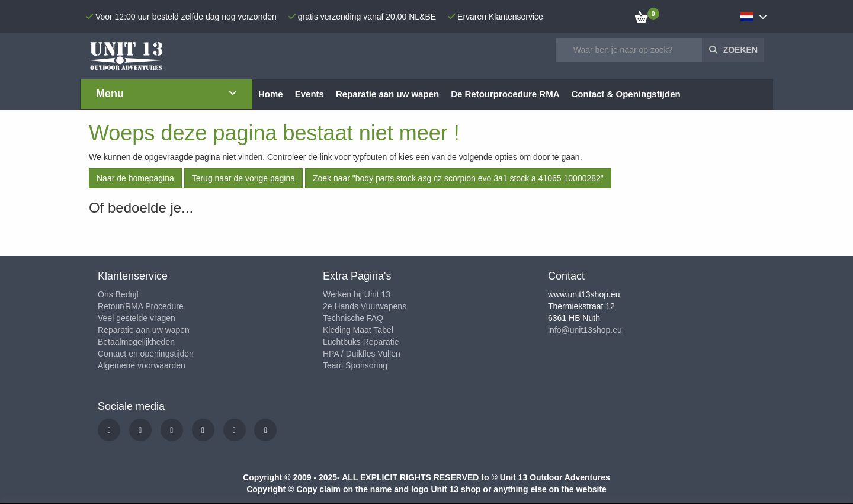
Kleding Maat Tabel (358, 330)
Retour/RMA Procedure (141, 306)
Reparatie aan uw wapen (144, 330)
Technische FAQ (353, 318)
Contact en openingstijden (146, 354)
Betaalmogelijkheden (136, 342)
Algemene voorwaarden (142, 365)
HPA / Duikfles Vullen (362, 354)
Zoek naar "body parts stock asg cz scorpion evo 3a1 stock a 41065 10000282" (458, 178)
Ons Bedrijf (118, 294)
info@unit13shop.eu (585, 330)
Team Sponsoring (355, 365)
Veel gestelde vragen (137, 318)
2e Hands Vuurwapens (365, 306)
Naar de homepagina (135, 178)
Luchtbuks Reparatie (361, 342)
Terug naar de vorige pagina (243, 178)
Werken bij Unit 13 (357, 294)
